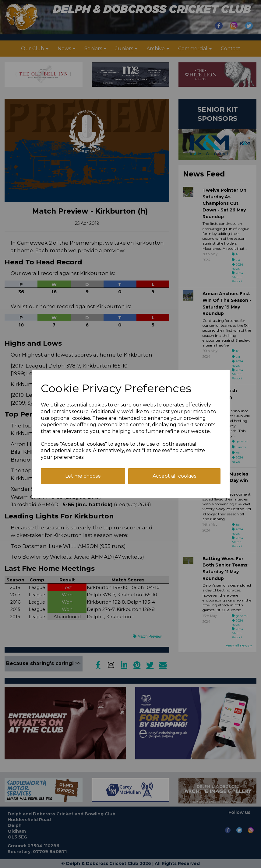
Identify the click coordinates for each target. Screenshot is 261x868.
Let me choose (83, 476)
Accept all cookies (174, 476)
